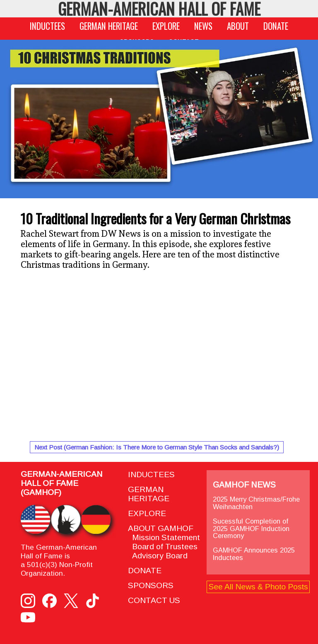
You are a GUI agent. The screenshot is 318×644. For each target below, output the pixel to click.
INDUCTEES (47, 26)
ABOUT (238, 26)
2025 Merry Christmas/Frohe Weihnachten (256, 503)
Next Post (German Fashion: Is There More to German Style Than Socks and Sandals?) (157, 447)
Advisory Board (158, 556)
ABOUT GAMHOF (161, 528)
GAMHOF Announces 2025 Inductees (254, 554)
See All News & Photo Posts (258, 587)
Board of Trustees (163, 547)
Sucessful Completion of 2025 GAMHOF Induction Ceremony (251, 529)
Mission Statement (164, 537)
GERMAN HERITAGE (109, 26)
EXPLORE (166, 26)
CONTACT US (154, 600)
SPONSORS (151, 585)
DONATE (276, 26)
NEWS (203, 26)
